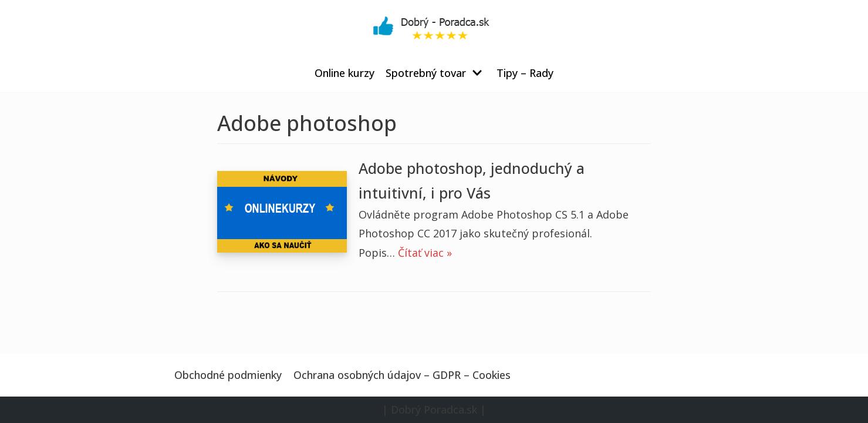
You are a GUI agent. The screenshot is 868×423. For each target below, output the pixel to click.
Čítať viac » (425, 253)
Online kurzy (345, 73)
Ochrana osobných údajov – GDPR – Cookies (402, 375)
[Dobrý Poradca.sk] (434, 27)
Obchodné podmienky (228, 375)
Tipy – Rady (525, 73)
